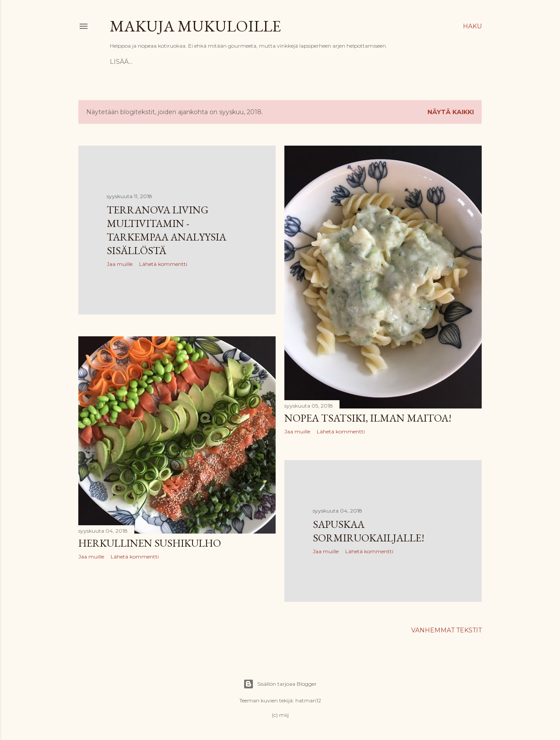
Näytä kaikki (451, 112)
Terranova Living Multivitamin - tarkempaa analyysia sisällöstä (166, 230)
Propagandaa (205, 62)
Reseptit (158, 62)
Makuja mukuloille (195, 26)
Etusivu (124, 62)
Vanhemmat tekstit (446, 630)
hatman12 (308, 700)
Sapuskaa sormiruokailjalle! (369, 531)
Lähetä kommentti (163, 264)
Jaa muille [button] (120, 264)
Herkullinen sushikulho (150, 543)
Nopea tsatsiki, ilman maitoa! (368, 418)
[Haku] (472, 26)
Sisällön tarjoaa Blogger (280, 684)
